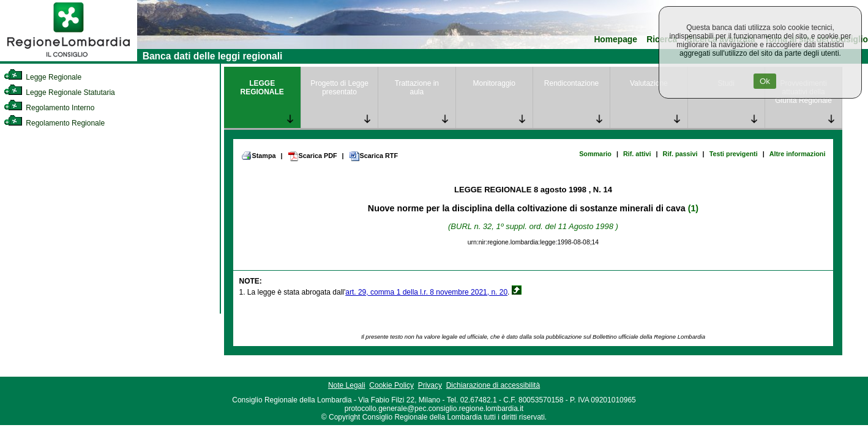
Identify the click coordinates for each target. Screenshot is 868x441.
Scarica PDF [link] (312, 156)
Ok (765, 81)
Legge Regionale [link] (43, 77)
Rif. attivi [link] (637, 154)
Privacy (430, 385)
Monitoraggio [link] (494, 83)
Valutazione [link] (649, 83)
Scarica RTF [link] (373, 156)
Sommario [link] (595, 154)
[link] (69, 59)
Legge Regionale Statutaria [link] (59, 92)
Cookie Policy (391, 385)
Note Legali (347, 385)
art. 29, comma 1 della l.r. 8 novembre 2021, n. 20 (426, 292)
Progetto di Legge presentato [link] (339, 88)
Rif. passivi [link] (680, 154)
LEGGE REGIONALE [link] (262, 88)
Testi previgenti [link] (734, 154)
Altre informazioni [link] (798, 154)
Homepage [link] (615, 40)
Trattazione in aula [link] (417, 88)
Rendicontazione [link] (571, 83)
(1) (693, 208)
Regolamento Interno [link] (49, 108)
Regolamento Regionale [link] (54, 123)
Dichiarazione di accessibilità (493, 385)
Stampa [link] (259, 156)
